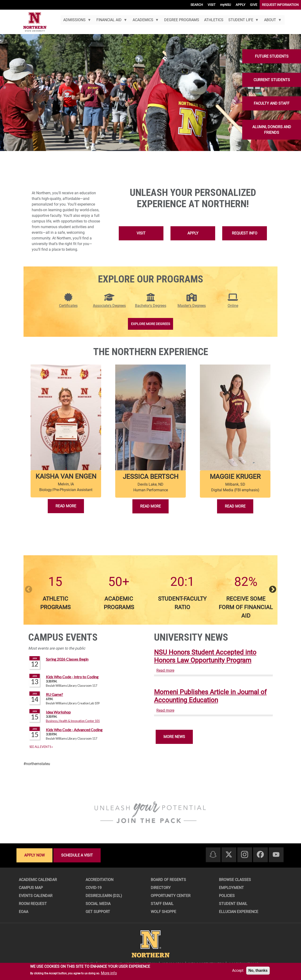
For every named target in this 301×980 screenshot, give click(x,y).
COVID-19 (94, 888)
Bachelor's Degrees (151, 306)
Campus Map (31, 888)
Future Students (272, 56)
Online (233, 306)
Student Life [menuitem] (242, 21)
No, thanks (258, 970)
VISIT (212, 5)
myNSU (226, 5)
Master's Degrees (192, 306)
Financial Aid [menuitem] (111, 21)
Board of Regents (168, 880)
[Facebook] (260, 855)
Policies (227, 896)
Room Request (33, 904)
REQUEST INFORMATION (280, 5)
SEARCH (197, 5)
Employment (231, 888)
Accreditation (99, 880)
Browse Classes (235, 880)
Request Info (245, 233)
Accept (238, 970)
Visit (141, 233)
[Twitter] (229, 855)
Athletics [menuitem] (214, 20)
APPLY (240, 5)
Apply (193, 233)
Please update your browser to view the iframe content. (88, 703)
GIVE (254, 5)
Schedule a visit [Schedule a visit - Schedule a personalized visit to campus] (77, 855)
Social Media (98, 904)
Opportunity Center (171, 896)
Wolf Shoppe (163, 912)
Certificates (68, 306)
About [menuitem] (272, 21)
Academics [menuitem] (144, 21)
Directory (161, 888)
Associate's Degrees (109, 306)
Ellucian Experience (239, 912)
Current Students (272, 80)
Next (273, 590)
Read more (165, 670)
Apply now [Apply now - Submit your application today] (34, 855)
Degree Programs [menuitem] (182, 20)
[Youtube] (276, 855)
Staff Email (162, 904)
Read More (66, 506)
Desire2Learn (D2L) (104, 896)
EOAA (24, 912)
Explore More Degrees (150, 324)
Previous (28, 590)
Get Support (98, 912)
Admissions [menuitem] (76, 21)
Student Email (233, 904)
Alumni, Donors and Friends (272, 130)
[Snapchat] (213, 855)
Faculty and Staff (272, 103)
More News (174, 737)
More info (109, 973)
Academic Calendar (38, 880)
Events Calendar (36, 896)
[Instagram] (245, 855)
